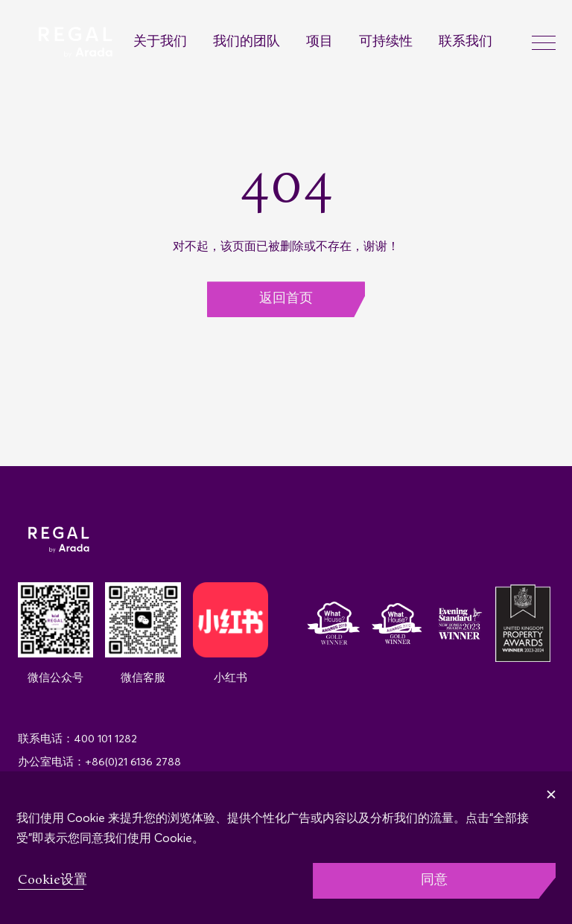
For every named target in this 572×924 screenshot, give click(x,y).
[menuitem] (173, 43)
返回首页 (286, 299)
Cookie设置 (53, 880)
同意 (434, 880)
